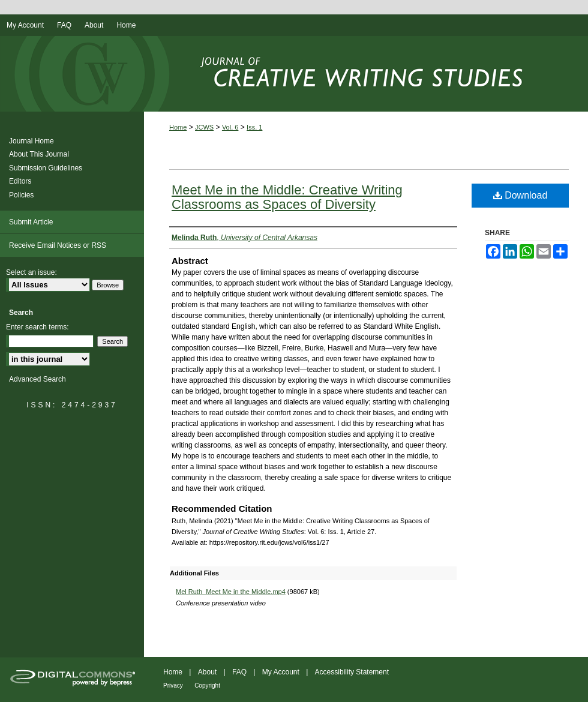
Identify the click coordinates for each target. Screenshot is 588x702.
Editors (20, 181)
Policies (21, 195)
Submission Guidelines (46, 168)
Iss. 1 (254, 127)
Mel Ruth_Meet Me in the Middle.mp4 (231, 592)
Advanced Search (37, 379)
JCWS (204, 127)
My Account (281, 672)
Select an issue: (31, 272)
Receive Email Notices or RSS (58, 245)
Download (520, 195)
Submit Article (31, 222)
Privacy (173, 685)
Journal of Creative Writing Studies (294, 74)
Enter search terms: (37, 327)
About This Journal (39, 154)
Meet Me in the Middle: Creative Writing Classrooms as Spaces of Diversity (287, 197)
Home (178, 127)
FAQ (239, 672)
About (207, 672)
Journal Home (31, 141)
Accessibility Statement (352, 672)
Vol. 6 (230, 127)
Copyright (207, 685)
